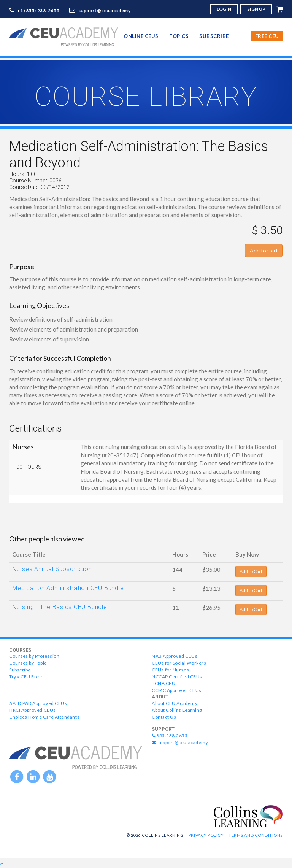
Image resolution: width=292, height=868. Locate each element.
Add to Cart (264, 250)
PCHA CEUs (165, 683)
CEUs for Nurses (170, 670)
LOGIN (224, 9)
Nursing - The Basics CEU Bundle (60, 607)
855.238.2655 (170, 735)
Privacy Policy (206, 835)
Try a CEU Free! (27, 677)
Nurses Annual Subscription (52, 569)
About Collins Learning (177, 710)
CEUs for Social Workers (179, 663)
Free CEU (267, 36)
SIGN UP (256, 9)
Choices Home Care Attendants (44, 717)
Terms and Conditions (256, 835)
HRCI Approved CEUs (33, 710)
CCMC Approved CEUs (177, 690)
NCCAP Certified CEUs (177, 677)
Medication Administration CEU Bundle (68, 588)
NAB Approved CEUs (175, 656)
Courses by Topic (28, 663)
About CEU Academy (175, 703)
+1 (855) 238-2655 (38, 10)
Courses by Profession (34, 656)
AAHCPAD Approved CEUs (38, 703)
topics (179, 36)
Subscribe (214, 36)
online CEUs (141, 36)
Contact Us (164, 717)
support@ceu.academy (105, 10)
